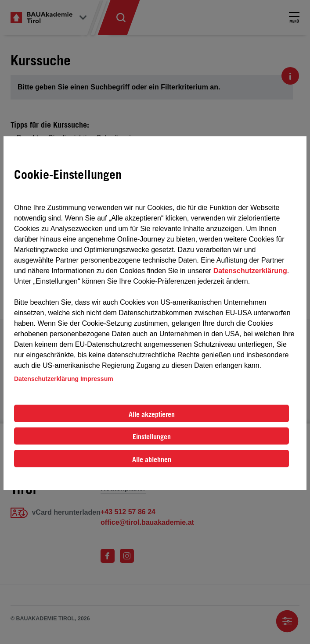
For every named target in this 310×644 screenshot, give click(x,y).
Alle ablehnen (152, 459)
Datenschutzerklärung (250, 271)
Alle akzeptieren (152, 414)
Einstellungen (152, 437)
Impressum (97, 379)
